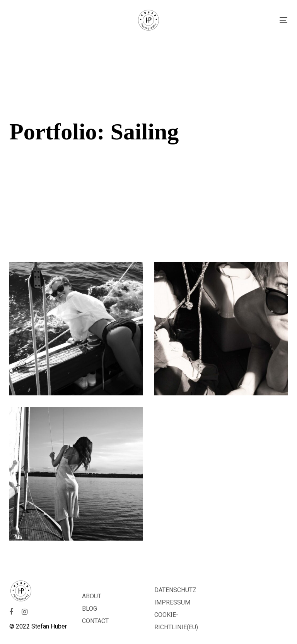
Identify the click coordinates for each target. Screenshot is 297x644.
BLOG (90, 609)
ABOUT (92, 596)
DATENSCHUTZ (175, 590)
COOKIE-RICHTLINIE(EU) (176, 621)
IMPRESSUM (172, 602)
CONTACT (95, 621)
